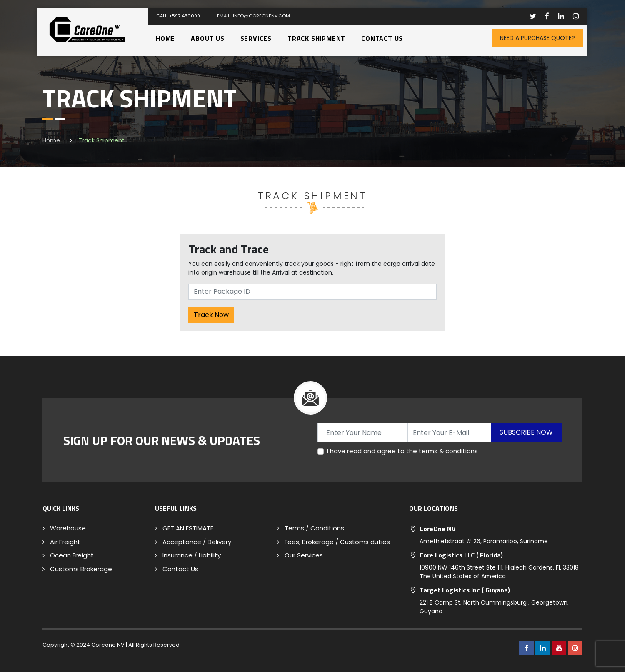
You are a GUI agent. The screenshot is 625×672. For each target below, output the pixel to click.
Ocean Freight (72, 555)
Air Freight (65, 542)
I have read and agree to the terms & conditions (402, 451)
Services (256, 38)
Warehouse (68, 528)
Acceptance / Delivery (197, 542)
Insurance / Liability (192, 555)
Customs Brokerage (81, 569)
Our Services (304, 555)
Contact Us (382, 38)
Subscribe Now (526, 432)
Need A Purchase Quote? (537, 38)
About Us (207, 38)
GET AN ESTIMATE (188, 528)
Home (165, 38)
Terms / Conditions (314, 528)
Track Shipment (316, 38)
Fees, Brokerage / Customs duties (337, 542)
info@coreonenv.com (261, 16)
